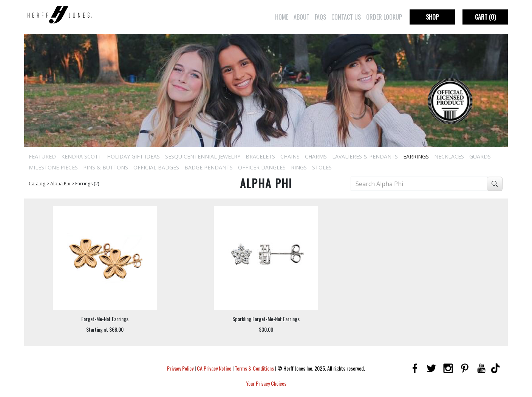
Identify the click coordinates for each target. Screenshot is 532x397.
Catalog (37, 184)
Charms (316, 156)
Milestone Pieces (53, 167)
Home (282, 17)
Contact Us (346, 17)
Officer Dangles (262, 167)
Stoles (322, 167)
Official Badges (156, 167)
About (302, 17)
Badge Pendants (209, 167)
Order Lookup (384, 17)
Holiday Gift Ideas (133, 156)
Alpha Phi (60, 184)
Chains (290, 156)
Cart (485, 17)
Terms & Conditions (254, 368)
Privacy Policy (180, 368)
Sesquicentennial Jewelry (203, 156)
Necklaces (449, 156)
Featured (42, 156)
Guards (480, 156)
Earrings (416, 156)
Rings (299, 167)
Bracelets (260, 156)
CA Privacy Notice (214, 368)
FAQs (320, 17)
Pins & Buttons (106, 167)
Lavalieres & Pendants (365, 156)
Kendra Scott (81, 156)
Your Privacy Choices (266, 383)
